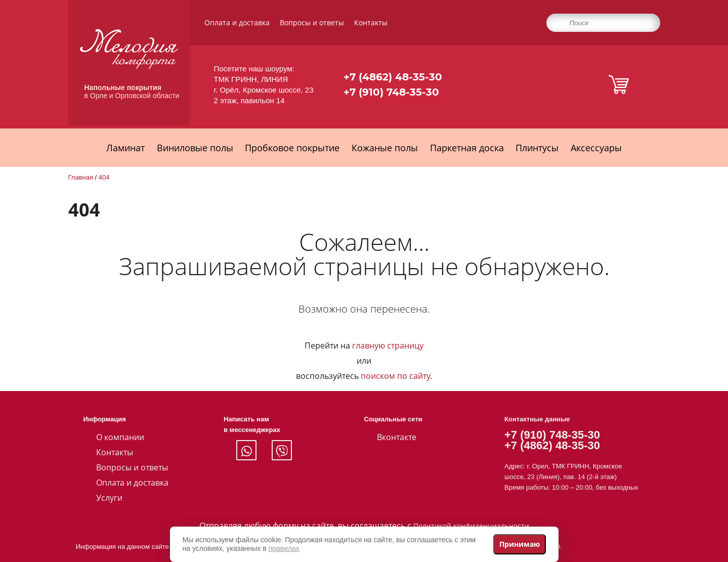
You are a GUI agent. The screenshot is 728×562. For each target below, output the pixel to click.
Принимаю (520, 544)
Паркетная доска (467, 148)
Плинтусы (537, 148)
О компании (120, 437)
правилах (284, 548)
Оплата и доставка (237, 23)
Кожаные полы (385, 148)
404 (104, 177)
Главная (81, 177)
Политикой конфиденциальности (471, 526)
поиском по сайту (395, 376)
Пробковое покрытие (292, 148)
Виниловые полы (195, 148)
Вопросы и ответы (312, 23)
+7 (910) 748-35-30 (391, 92)
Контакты (371, 23)
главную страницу (388, 345)
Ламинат (125, 148)
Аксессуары (596, 148)
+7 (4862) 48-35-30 (393, 77)
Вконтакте (397, 437)
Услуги (109, 498)
